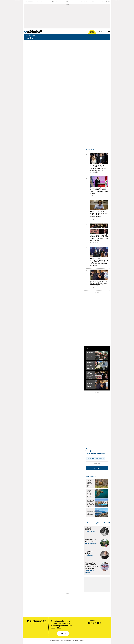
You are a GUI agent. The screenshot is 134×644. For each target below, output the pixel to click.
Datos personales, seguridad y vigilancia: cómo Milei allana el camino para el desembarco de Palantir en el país (90, 375)
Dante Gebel (65, 2)
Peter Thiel (52, 2)
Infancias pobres (77, 2)
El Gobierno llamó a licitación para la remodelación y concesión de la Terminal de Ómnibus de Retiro (90, 356)
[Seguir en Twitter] (89, 623)
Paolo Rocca (86, 2)
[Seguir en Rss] (101, 623)
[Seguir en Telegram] (93, 623)
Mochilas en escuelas (97, 2)
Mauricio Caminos (94, 243)
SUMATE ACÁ (63, 634)
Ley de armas (71, 2)
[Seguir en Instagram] (95, 623)
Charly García (104, 2)
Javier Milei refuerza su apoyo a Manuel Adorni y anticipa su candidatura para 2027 (99, 283)
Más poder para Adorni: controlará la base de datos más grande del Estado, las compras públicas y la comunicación (98, 169)
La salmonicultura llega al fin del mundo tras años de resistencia (91, 513)
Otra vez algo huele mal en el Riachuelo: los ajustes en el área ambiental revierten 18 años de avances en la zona (90, 503)
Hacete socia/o (92, 32)
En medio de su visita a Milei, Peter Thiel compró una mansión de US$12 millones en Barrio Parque (90, 366)
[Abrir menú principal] (109, 31)
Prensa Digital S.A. (55, 640)
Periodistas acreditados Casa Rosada (42, 2)
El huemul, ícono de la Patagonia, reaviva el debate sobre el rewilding (90, 484)
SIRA (82, 2)
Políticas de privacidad (66, 640)
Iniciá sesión (100, 32)
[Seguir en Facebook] (91, 623)
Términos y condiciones (78, 640)
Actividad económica (58, 2)
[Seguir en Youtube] (98, 623)
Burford (91, 2)
